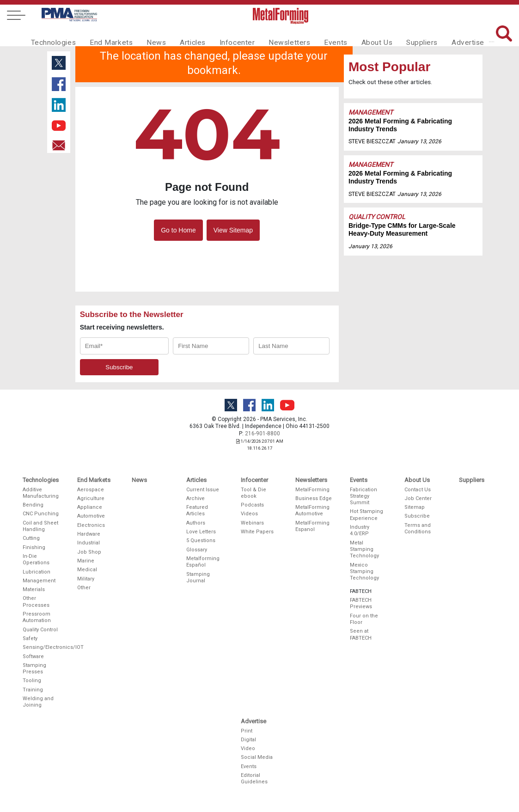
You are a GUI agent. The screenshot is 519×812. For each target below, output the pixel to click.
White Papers (257, 532)
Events (318, 35)
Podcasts (252, 505)
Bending (33, 505)
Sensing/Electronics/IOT (41, 647)
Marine (86, 561)
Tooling (32, 681)
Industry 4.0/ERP (360, 530)
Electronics (91, 525)
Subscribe (417, 516)
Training (33, 690)
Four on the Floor (364, 619)
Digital (248, 740)
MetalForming (312, 490)
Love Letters (201, 532)
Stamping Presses (34, 669)
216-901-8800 (263, 433)
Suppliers (400, 35)
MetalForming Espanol (312, 526)
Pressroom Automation (37, 617)
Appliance (90, 507)
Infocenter (226, 35)
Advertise (444, 35)
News (148, 35)
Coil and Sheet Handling (40, 526)
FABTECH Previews (361, 603)
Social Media (257, 757)
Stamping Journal (198, 577)
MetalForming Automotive (312, 510)
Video (248, 748)
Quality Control (377, 217)
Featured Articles (197, 510)
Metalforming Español (203, 562)
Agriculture (91, 498)
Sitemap (415, 507)
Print (247, 731)
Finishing (34, 547)
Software (33, 656)
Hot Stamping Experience (366, 515)
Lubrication (37, 572)
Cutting (31, 538)
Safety (30, 638)
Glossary (197, 550)
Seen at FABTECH (361, 634)
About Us (357, 35)
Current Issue (203, 490)
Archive (195, 498)
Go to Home (178, 230)
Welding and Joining (38, 702)
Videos (249, 514)
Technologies (52, 35)
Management (371, 112)
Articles (183, 35)
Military (86, 579)
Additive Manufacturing (41, 493)
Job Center (418, 498)
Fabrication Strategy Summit (363, 496)
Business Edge (314, 498)
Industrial (89, 543)
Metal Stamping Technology (364, 549)
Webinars (252, 523)
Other (84, 588)
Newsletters (275, 35)
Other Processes (36, 601)
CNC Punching (41, 514)
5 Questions (201, 540)
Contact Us (418, 490)
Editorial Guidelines (254, 778)
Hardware (89, 534)
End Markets (106, 35)
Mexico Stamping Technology (364, 572)
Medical (87, 570)
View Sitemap (233, 230)
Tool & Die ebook (253, 493)
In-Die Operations (36, 559)
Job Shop (89, 552)
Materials (34, 589)
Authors (196, 523)
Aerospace (91, 490)
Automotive (91, 516)
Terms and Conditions (418, 528)
